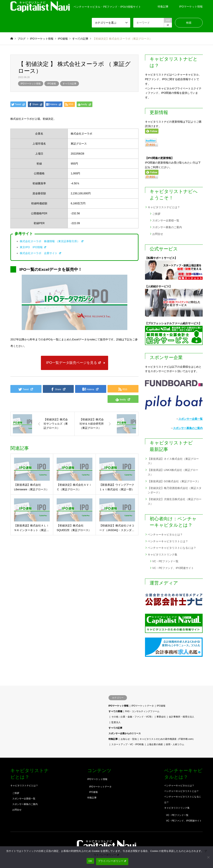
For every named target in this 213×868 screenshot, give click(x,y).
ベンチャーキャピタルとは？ (165, 535)
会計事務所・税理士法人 (182, 717)
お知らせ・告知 (129, 739)
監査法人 (116, 722)
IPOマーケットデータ (143, 706)
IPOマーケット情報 (191, 7)
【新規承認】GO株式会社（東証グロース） (174, 481)
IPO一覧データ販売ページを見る (74, 363)
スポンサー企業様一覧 (166, 220)
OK (90, 861)
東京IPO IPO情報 (33, 247)
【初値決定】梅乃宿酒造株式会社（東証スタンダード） (175, 490)
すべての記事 (70, 84)
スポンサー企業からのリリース (125, 733)
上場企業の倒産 (155, 744)
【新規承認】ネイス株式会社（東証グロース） (173, 461)
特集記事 (163, 7)
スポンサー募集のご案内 (167, 227)
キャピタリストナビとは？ (164, 207)
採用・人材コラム (175, 744)
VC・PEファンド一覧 (165, 561)
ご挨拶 (156, 214)
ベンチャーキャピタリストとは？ (168, 541)
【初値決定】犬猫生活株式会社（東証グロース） (175, 501)
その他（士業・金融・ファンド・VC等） (133, 717)
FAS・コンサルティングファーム (142, 711)
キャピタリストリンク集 (162, 555)
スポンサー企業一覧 (191, 419)
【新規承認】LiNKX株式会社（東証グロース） (173, 472)
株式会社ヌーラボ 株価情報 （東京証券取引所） (52, 241)
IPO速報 (52, 84)
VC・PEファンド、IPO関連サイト (173, 568)
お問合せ (158, 234)
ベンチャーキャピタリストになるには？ (172, 548)
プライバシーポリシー (112, 861)
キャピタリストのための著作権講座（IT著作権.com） (167, 739)
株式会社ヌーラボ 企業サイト (41, 253)
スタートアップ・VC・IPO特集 (128, 744)
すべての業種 (115, 711)
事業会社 (161, 717)
